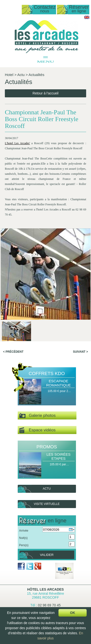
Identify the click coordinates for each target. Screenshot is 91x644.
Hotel (9, 75)
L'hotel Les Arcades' (17, 143)
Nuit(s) (23, 538)
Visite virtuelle (47, 504)
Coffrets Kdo (47, 373)
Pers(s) (24, 545)
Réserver (79, 9)
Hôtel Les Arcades (45, 589)
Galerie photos (37, 416)
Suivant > (80, 352)
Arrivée (24, 531)
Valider (47, 555)
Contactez (45, 9)
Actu (21, 75)
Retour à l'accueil (45, 93)
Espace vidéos (37, 430)
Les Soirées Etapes (58, 456)
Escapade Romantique (58, 383)
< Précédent (13, 352)
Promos (47, 447)
